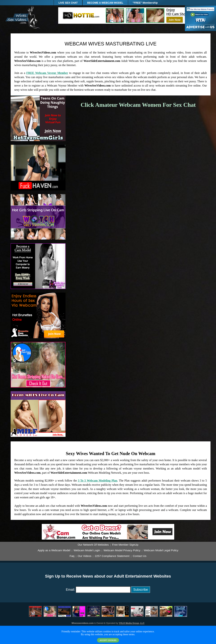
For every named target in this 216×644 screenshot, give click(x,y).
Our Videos (85, 556)
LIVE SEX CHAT (68, 3)
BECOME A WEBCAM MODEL (105, 3)
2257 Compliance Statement (112, 556)
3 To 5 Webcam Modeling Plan (98, 481)
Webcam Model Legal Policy (161, 550)
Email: (70, 590)
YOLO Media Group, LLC (132, 623)
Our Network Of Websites (93, 545)
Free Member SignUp (125, 545)
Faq (72, 556)
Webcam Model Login (87, 550)
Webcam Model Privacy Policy (122, 550)
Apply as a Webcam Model (54, 550)
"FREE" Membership (145, 3)
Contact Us (139, 556)
